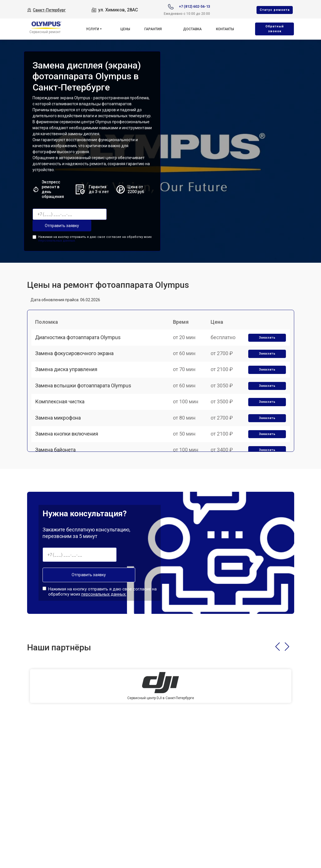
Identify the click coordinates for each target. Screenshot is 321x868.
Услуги (92, 29)
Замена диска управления (68, 381)
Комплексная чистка (62, 421)
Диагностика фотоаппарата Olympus (80, 342)
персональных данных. (57, 239)
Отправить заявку (55, 226)
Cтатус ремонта (275, 10)
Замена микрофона (60, 441)
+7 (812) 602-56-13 (194, 6)
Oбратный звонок (275, 29)
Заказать (266, 342)
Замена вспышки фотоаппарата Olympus (85, 401)
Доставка (192, 29)
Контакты (225, 29)
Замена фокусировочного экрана (76, 361)
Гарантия (153, 29)
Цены (125, 29)
